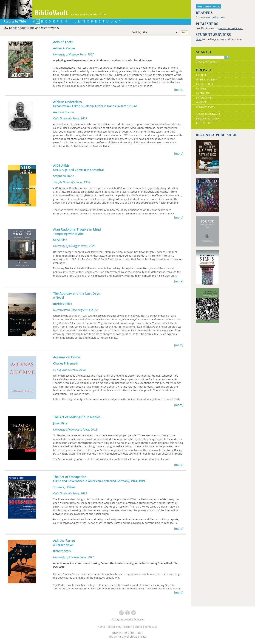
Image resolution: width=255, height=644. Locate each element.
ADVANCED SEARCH (208, 62)
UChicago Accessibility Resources (127, 619)
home (101, 627)
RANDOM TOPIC (206, 107)
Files (199, 39)
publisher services (230, 28)
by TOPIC (201, 75)
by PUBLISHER (204, 98)
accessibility (114, 627)
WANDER (201, 102)
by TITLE (201, 89)
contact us (151, 627)
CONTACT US (204, 123)
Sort (184, 32)
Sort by (161, 32)
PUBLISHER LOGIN (208, 6)
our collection (216, 17)
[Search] (210, 57)
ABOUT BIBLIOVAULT (208, 114)
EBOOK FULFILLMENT (209, 118)
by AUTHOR (203, 93)
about (138, 627)
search (128, 627)
